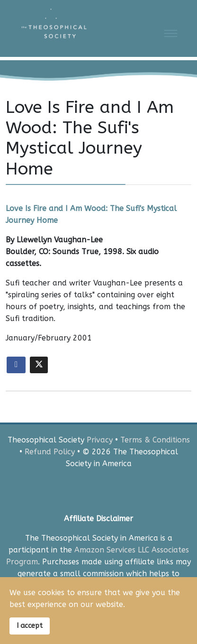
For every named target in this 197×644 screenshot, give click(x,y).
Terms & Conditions (155, 440)
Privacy (100, 440)
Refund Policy (50, 452)
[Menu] (170, 33)
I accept (30, 626)
